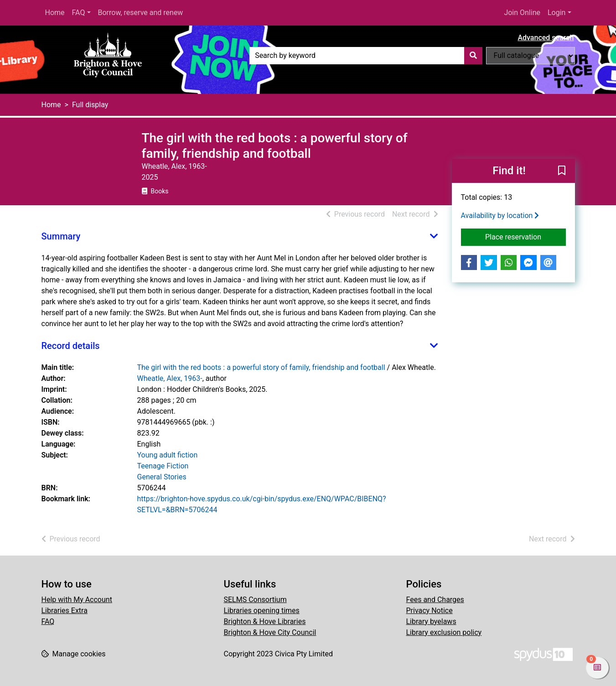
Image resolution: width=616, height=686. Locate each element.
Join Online (522, 13)
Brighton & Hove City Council (270, 632)
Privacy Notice (430, 611)
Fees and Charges (435, 600)
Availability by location (500, 216)
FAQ (79, 13)
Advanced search (546, 38)
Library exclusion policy (444, 632)
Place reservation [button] (525, 236)
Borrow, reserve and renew (141, 13)
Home (55, 13)
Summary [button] (61, 236)
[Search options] (531, 56)
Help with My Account (77, 600)
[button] (562, 171)
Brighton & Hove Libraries (265, 621)
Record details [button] (71, 346)
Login (556, 13)
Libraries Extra (65, 611)
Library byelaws (431, 621)
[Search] (473, 56)
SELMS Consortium (255, 600)
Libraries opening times (262, 611)
